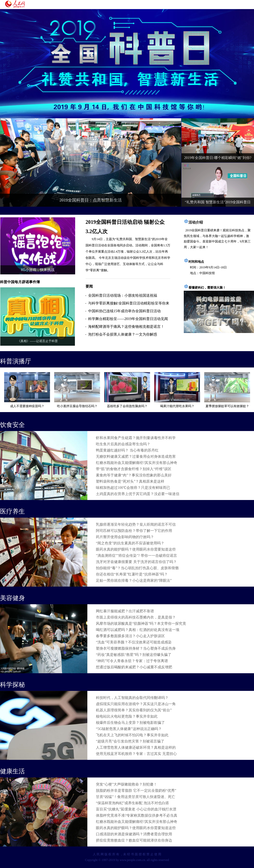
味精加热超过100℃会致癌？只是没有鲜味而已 (133, 488)
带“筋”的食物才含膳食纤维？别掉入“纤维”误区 (134, 469)
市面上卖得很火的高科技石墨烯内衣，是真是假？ (136, 617)
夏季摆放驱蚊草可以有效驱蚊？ (227, 406)
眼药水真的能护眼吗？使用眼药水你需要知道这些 (136, 549)
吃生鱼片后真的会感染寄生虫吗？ (123, 444)
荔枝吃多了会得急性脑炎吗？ (127, 406)
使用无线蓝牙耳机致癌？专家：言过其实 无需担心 (136, 754)
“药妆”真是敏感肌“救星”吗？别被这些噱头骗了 (134, 655)
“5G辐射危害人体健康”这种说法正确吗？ (129, 729)
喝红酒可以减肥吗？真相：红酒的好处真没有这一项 (138, 630)
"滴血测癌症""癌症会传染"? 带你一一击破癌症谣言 (136, 556)
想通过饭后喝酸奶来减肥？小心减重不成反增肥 (134, 667)
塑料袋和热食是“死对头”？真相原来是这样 (130, 481)
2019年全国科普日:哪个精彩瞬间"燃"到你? (218, 158)
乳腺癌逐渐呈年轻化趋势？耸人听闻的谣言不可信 (136, 525)
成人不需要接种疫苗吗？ (27, 406)
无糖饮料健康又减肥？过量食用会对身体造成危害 (136, 457)
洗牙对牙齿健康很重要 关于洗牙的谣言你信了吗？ (136, 562)
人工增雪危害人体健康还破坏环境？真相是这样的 (136, 748)
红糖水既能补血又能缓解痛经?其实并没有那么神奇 (137, 463)
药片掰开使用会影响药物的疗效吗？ (125, 537)
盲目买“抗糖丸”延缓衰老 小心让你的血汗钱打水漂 (136, 809)
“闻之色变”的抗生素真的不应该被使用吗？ (130, 543)
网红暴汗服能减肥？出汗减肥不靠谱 (125, 611)
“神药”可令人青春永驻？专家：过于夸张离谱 (132, 661)
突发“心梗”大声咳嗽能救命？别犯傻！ (126, 784)
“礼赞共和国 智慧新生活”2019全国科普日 (218, 202)
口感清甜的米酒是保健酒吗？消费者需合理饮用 (134, 834)
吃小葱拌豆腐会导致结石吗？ (77, 406)
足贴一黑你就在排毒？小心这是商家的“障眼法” (134, 581)
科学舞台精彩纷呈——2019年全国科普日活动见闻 (128, 319)
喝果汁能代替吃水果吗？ (177, 406)
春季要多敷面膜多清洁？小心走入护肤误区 (130, 636)
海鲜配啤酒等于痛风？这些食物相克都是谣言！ (126, 327)
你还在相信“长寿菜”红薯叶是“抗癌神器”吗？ (132, 574)
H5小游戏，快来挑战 (37, 270)
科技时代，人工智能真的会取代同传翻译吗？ (132, 698)
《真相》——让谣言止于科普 (38, 341)
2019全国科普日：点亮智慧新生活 (91, 200)
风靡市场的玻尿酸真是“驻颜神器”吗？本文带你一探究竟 (141, 624)
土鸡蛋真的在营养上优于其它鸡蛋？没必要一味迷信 (138, 494)
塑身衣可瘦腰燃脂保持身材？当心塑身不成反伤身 (136, 648)
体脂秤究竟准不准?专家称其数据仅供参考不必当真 (137, 815)
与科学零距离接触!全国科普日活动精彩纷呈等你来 (129, 303)
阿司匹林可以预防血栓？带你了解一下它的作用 (134, 531)
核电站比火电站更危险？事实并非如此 (127, 716)
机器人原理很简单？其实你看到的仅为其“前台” (134, 710)
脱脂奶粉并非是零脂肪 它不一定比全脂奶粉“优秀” (136, 791)
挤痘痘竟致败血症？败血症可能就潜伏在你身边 (134, 840)
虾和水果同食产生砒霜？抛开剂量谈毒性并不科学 (136, 438)
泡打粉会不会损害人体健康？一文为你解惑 (123, 334)
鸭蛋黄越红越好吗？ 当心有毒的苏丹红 (127, 450)
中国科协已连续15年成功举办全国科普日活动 (124, 311)
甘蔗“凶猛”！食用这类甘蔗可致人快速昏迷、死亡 (136, 797)
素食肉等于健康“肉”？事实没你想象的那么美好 (134, 475)
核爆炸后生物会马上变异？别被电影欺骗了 (130, 723)
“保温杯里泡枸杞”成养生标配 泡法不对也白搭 (132, 803)
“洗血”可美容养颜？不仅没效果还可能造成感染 (134, 642)
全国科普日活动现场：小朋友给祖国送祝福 (123, 296)
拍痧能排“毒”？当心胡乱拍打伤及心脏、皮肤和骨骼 (137, 568)
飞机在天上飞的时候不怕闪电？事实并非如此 (132, 735)
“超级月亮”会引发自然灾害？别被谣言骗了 (130, 741)
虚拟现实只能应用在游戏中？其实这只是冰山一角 (136, 704)
